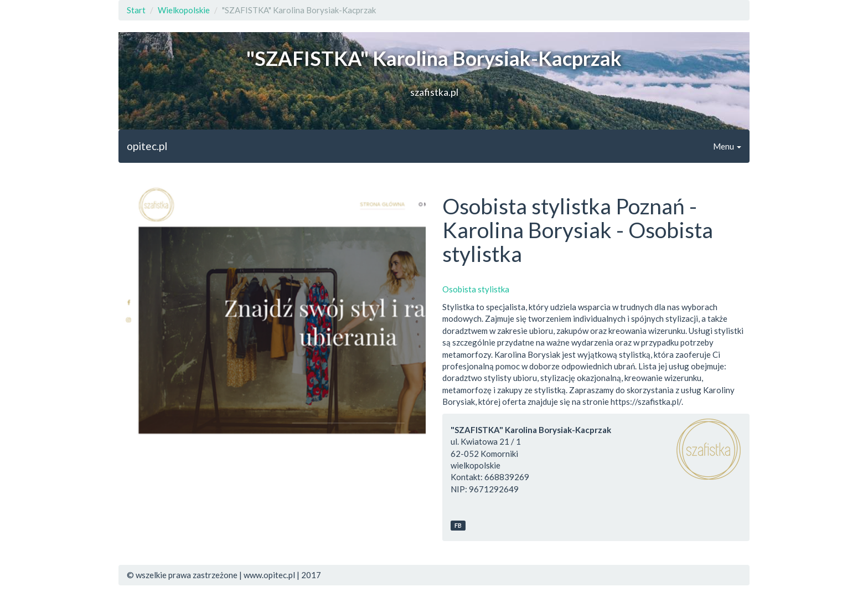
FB (458, 525)
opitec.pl (147, 146)
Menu (727, 146)
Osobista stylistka (476, 289)
